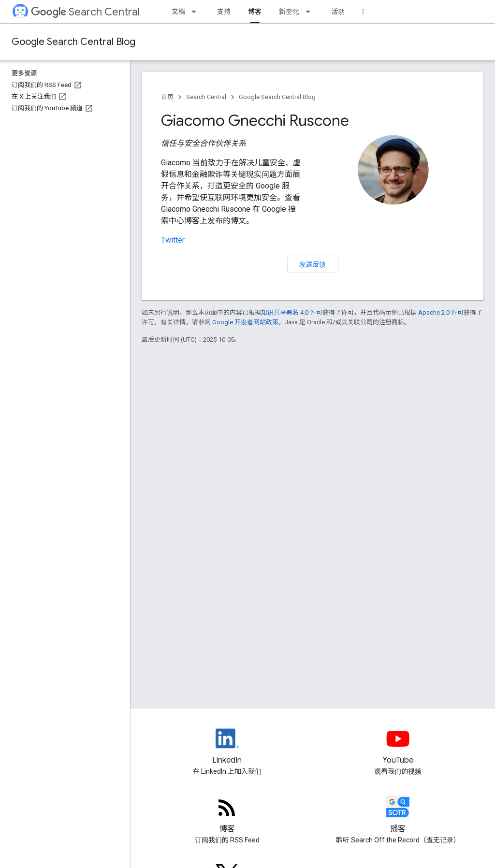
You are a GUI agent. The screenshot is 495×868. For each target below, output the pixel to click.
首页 (167, 97)
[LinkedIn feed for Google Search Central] (227, 747)
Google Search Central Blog (73, 42)
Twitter (173, 240)
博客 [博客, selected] (255, 12)
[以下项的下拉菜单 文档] (197, 12)
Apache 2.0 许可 (441, 312)
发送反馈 (313, 264)
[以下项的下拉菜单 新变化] (311, 12)
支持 (224, 12)
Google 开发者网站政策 (245, 322)
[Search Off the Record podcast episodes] (398, 815)
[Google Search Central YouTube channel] (398, 747)
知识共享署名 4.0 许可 (292, 312)
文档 (178, 12)
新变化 (289, 12)
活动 (338, 12)
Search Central (85, 12)
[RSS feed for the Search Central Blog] (227, 815)
